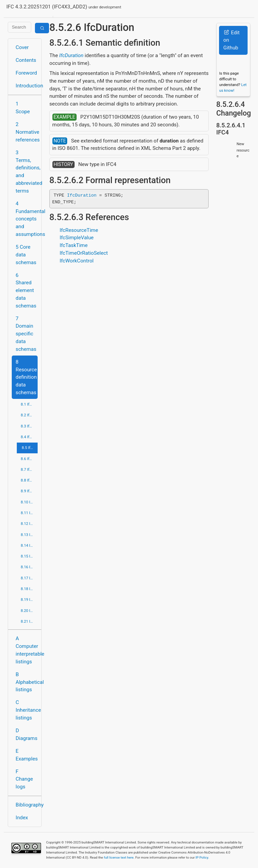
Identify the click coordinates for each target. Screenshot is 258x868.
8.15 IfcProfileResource (29, 556)
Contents (26, 60)
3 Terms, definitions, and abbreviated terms (27, 172)
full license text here (119, 857)
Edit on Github (231, 40)
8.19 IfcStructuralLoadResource (29, 600)
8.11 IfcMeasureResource (29, 513)
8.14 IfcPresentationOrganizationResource (29, 545)
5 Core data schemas (26, 255)
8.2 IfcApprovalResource (29, 415)
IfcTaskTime (73, 245)
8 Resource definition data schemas (26, 377)
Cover (22, 47)
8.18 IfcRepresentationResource (29, 589)
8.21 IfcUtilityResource (29, 621)
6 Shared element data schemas (26, 291)
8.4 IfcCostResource (29, 437)
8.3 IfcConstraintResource (29, 426)
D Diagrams (27, 734)
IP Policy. (202, 857)
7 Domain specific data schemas (26, 334)
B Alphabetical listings (27, 682)
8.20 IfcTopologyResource (29, 611)
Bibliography (27, 805)
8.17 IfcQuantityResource (29, 578)
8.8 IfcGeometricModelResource (29, 480)
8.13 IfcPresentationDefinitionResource (29, 535)
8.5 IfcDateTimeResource (30, 448)
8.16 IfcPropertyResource (29, 567)
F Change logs (24, 779)
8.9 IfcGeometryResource (29, 491)
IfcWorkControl (76, 261)
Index (22, 818)
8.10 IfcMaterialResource (29, 502)
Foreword (27, 73)
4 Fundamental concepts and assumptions (27, 219)
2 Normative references (27, 132)
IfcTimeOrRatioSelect (84, 253)
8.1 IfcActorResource (29, 404)
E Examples (27, 755)
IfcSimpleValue (76, 238)
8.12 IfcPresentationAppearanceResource (29, 524)
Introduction (27, 86)
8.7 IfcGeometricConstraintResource (29, 469)
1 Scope (23, 108)
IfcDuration (71, 55)
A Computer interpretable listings (27, 650)
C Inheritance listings (27, 710)
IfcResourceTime (79, 230)
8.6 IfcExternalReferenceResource (29, 459)
